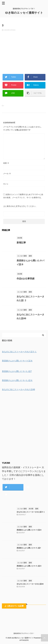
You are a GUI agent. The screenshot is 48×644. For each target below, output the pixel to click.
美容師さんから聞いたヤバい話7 (29, 548)
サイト (6, 184)
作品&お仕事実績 (26, 279)
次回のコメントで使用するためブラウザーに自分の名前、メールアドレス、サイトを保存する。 (23, 196)
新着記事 (21, 243)
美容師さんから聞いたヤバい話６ (29, 566)
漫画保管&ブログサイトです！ (24, 633)
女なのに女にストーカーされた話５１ (31, 512)
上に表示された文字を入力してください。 (20, 206)
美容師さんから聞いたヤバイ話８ (29, 530)
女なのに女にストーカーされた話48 (30, 584)
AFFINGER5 (24, 640)
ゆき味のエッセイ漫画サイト (24, 13)
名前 (6, 163)
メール (7, 174)
